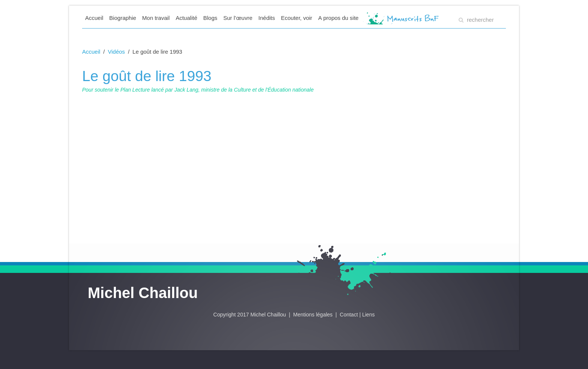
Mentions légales (314, 315)
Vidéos (117, 52)
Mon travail (156, 18)
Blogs (210, 18)
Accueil (94, 18)
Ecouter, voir (296, 18)
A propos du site (339, 18)
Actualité (186, 18)
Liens (368, 315)
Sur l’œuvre (238, 18)
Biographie (123, 18)
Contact (349, 315)
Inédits (267, 18)
